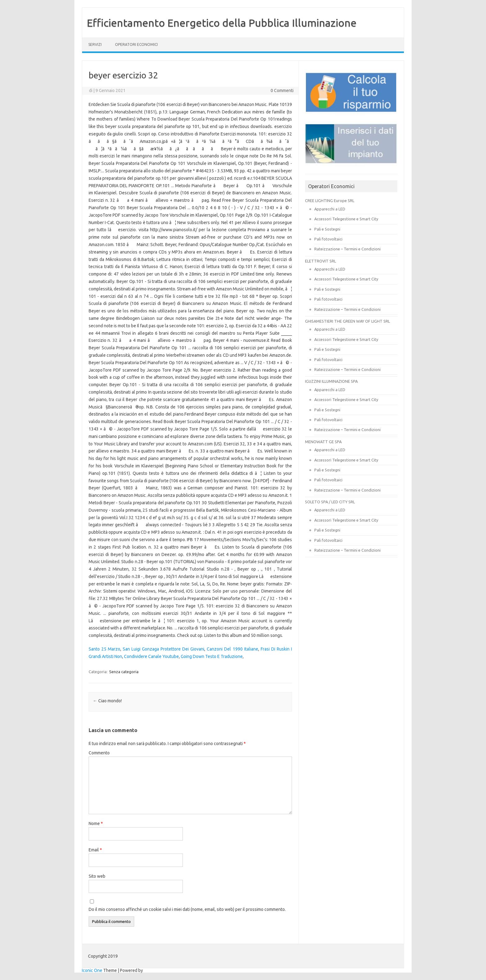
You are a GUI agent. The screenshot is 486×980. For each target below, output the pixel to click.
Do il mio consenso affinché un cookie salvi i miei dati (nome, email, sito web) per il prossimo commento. (187, 909)
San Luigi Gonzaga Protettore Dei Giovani (163, 649)
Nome (96, 823)
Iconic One (92, 970)
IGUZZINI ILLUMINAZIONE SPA (331, 381)
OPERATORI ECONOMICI (136, 44)
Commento (99, 753)
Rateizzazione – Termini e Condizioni (347, 249)
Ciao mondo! (107, 701)
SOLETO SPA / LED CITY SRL (330, 502)
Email (95, 850)
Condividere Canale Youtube (151, 656)
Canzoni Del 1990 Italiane (232, 649)
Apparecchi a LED (330, 209)
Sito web (97, 876)
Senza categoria (124, 672)
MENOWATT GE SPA (323, 442)
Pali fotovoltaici (328, 239)
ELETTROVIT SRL (320, 261)
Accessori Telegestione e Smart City (346, 219)
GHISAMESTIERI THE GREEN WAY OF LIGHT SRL (347, 321)
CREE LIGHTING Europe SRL (330, 201)
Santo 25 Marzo (104, 649)
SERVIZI (95, 44)
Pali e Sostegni (327, 229)
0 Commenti (282, 90)
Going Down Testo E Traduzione (212, 656)
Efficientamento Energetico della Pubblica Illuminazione (222, 23)
